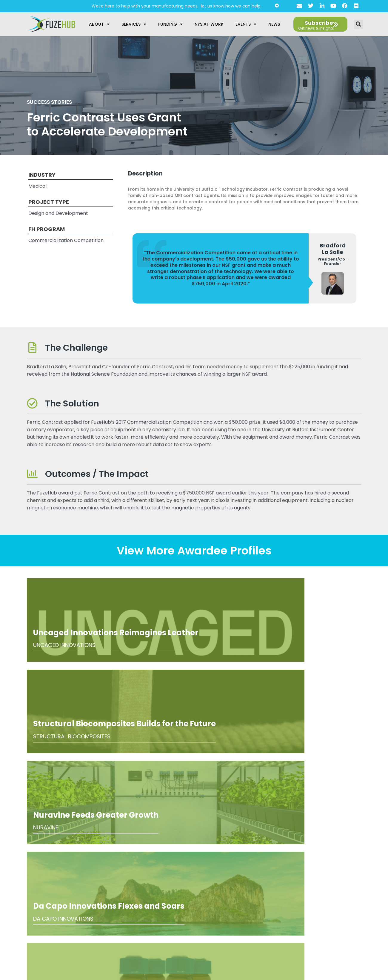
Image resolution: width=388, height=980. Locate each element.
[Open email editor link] (357, 845)
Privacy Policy (192, 890)
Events (246, 24)
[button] (358, 24)
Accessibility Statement (192, 899)
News (274, 24)
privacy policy (58, 916)
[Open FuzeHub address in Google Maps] (338, 833)
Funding (170, 24)
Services (134, 24)
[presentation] (53, 896)
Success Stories (53, 102)
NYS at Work (209, 24)
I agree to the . (45, 916)
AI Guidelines (192, 909)
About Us (192, 881)
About (99, 24)
